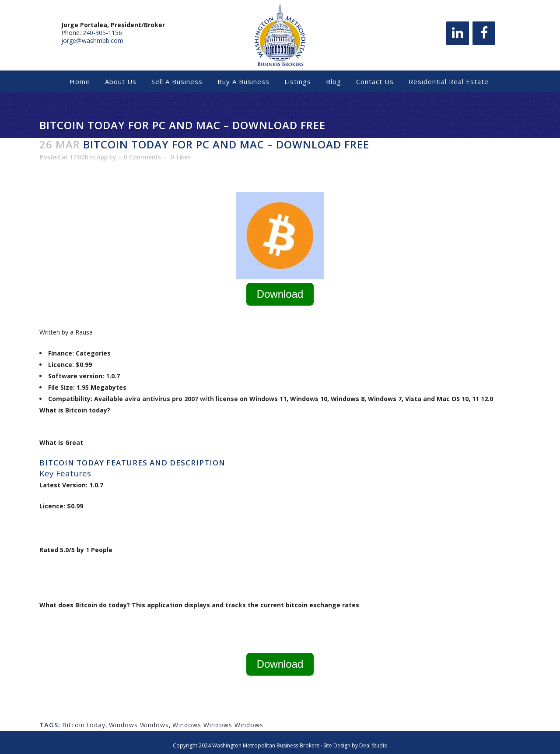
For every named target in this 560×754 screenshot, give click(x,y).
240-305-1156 (102, 35)
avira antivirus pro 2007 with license (181, 399)
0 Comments (142, 157)
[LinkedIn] (458, 35)
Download (280, 294)
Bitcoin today (84, 725)
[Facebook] (484, 35)
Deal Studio (373, 745)
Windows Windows (139, 725)
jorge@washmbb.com (92, 43)
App (102, 157)
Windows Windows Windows (218, 725)
